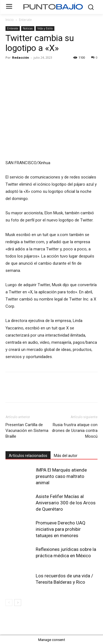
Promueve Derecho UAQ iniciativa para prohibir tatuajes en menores (61, 529)
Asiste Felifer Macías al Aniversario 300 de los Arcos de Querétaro (66, 503)
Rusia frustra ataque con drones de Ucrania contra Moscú (75, 431)
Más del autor (66, 456)
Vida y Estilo (45, 28)
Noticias (28, 28)
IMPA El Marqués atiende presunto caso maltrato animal (61, 476)
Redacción (21, 57)
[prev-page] (9, 603)
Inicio (10, 20)
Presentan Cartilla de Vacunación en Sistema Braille (27, 431)
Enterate (25, 20)
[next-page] (18, 603)
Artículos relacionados (28, 456)
